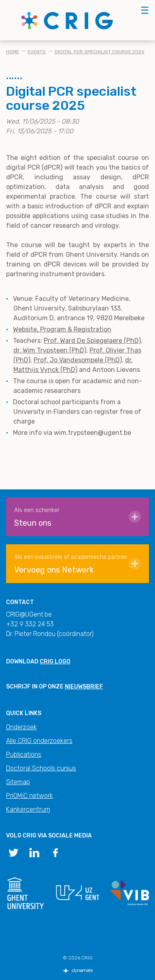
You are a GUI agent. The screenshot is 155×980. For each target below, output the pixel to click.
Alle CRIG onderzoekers (39, 741)
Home (13, 52)
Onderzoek (21, 727)
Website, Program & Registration (62, 329)
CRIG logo (55, 662)
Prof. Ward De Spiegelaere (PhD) (92, 341)
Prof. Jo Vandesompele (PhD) (78, 360)
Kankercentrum (28, 809)
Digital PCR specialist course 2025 (100, 52)
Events (37, 52)
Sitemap (18, 782)
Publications (24, 754)
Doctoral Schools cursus (41, 768)
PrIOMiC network (30, 796)
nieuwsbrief (84, 687)
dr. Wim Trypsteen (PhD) (50, 350)
